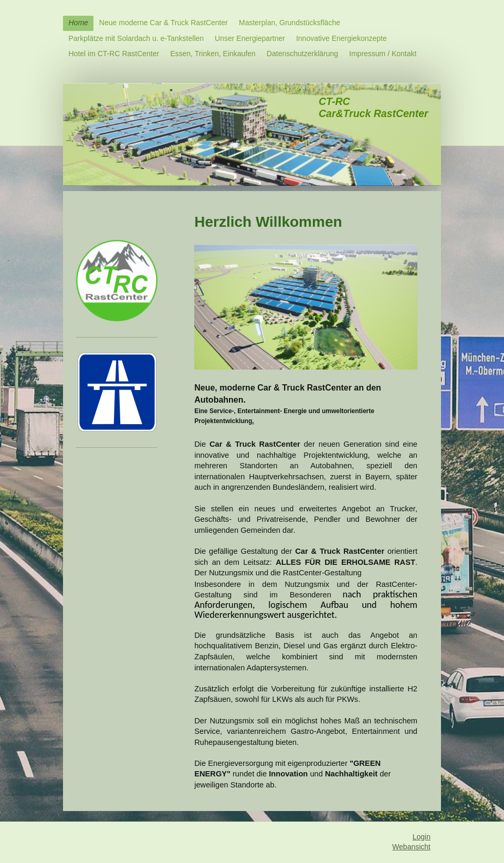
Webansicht (411, 847)
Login (422, 837)
